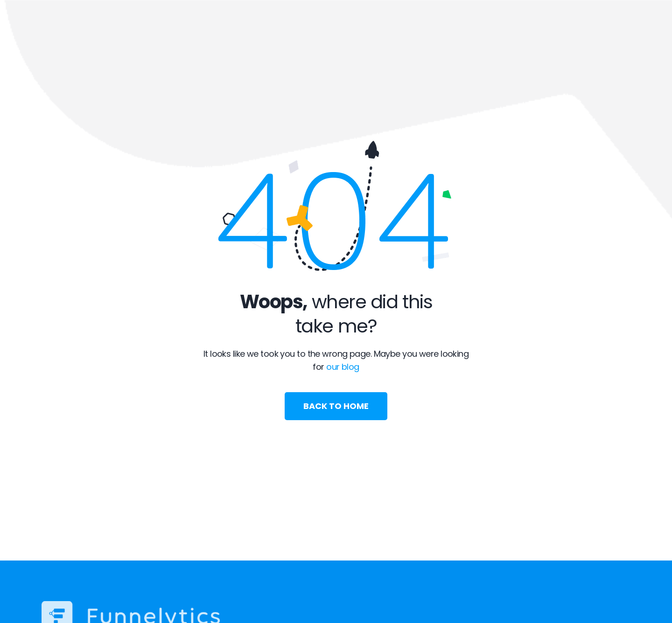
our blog (343, 367)
